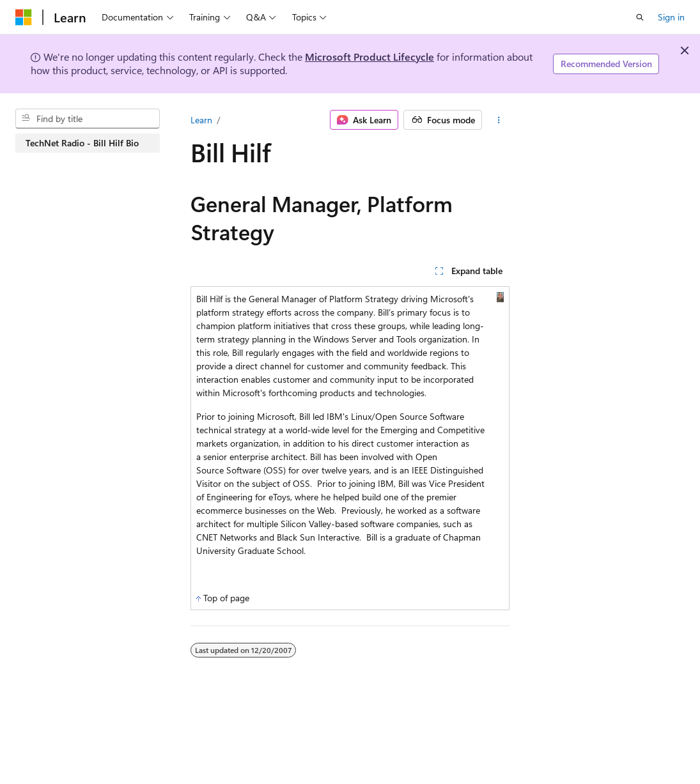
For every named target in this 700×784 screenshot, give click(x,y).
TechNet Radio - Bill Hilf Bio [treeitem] (82, 143)
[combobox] (88, 119)
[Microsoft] (24, 17)
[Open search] (640, 17)
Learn (201, 120)
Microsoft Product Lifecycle (369, 57)
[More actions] (498, 120)
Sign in (671, 17)
